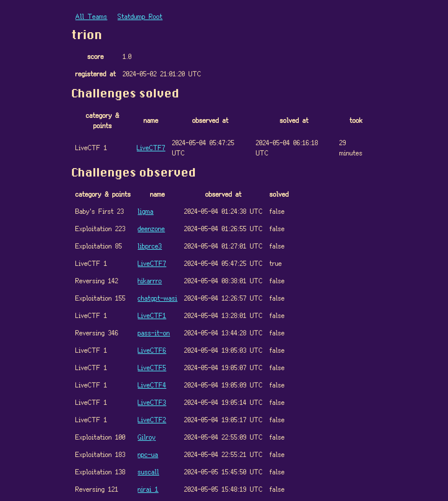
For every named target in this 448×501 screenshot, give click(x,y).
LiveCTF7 (151, 147)
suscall (148, 471)
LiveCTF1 (152, 315)
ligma (146, 211)
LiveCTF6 (152, 350)
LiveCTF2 (152, 419)
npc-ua (148, 454)
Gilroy (147, 437)
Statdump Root (140, 16)
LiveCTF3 (152, 402)
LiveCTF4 (152, 385)
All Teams (91, 16)
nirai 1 (148, 489)
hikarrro (150, 280)
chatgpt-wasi (158, 298)
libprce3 (150, 246)
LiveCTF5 (152, 367)
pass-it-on (154, 332)
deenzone (151, 228)
